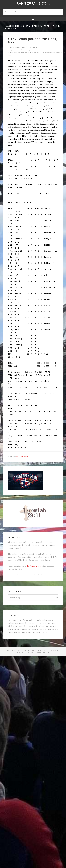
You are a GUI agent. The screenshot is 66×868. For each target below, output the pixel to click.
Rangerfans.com (33, 3)
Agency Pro (30, 650)
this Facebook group (34, 566)
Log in (46, 652)
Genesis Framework (47, 650)
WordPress (36, 652)
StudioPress (23, 652)
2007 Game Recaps (22, 457)
